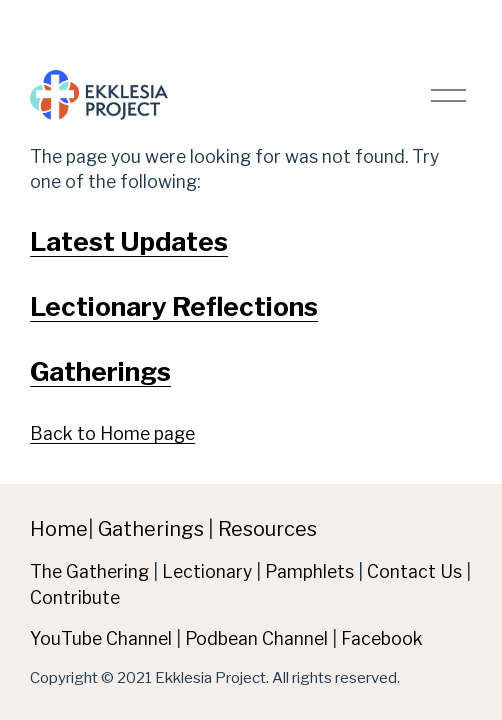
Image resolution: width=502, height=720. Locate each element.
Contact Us (414, 571)
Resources (267, 529)
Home (59, 529)
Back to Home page (112, 433)
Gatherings (100, 371)
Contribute (75, 597)
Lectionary (207, 571)
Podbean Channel (256, 638)
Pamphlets (309, 571)
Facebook (382, 638)
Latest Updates (129, 241)
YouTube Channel (101, 638)
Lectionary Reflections (174, 306)
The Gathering (89, 571)
